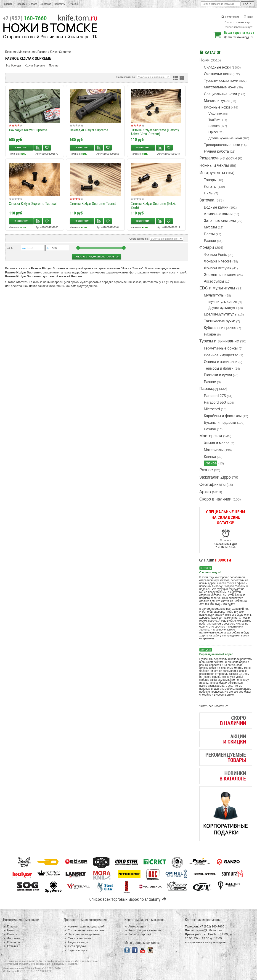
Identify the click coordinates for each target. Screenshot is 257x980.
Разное (210, 241)
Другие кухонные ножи (225, 138)
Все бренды (13, 66)
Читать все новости (214, 706)
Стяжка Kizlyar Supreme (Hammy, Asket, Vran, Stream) (155, 132)
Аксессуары (214, 281)
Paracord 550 (215, 402)
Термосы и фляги (219, 368)
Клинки (210, 457)
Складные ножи (217, 67)
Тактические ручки (220, 321)
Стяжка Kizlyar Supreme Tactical (33, 204)
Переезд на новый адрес (216, 654)
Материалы (214, 450)
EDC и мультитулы (217, 288)
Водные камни (216, 207)
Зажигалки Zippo (215, 477)
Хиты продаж (75, 946)
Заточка (207, 200)
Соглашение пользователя (84, 930)
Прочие (54, 66)
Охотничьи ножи (218, 74)
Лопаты (210, 187)
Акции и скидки (76, 942)
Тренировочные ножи (222, 145)
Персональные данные (82, 934)
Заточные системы (220, 221)
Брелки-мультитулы (221, 314)
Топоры (210, 180)
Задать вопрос (76, 950)
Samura (214, 126)
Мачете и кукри (217, 101)
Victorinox (216, 114)
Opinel (213, 132)
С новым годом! (210, 572)
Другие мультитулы (223, 308)
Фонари (207, 247)
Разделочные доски (218, 158)
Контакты (60, 4)
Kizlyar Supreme (60, 52)
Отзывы (73, 4)
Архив (205, 492)
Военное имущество (221, 355)
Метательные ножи (220, 87)
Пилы (209, 193)
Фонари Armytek (218, 268)
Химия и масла (217, 443)
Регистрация (230, 17)
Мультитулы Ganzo (223, 302)
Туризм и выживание (219, 341)
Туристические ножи (221, 81)
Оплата (33, 4)
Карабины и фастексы (223, 416)
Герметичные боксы (221, 348)
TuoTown (215, 120)
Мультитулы (214, 295)
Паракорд (209, 389)
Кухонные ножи (217, 107)
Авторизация (135, 926)
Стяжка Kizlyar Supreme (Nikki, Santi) (153, 206)
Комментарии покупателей (84, 926)
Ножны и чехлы (214, 165)
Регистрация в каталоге (143, 930)
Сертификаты (213, 485)
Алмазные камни (218, 214)
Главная (8, 4)
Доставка (46, 4)
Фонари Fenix (215, 255)
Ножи (205, 60)
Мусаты (211, 227)
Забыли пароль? (138, 934)
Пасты (209, 234)
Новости (20, 4)
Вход (248, 17)
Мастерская (211, 436)
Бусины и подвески (220, 422)
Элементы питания (220, 275)
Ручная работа (216, 151)
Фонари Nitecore (218, 261)
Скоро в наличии (216, 499)
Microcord (212, 409)
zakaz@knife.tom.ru (51, 286)
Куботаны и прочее (220, 328)
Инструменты (212, 173)
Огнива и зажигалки (221, 362)
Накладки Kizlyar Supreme (28, 130)
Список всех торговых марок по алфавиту (128, 899)
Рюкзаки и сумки (218, 375)
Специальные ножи (221, 94)
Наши (215, 560)
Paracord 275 (215, 396)
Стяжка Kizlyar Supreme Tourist (93, 204)
